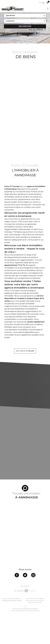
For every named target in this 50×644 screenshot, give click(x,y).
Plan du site (29, 598)
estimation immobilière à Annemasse (24, 330)
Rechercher (25, 26)
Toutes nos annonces (35, 602)
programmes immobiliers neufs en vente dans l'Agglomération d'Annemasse (20, 227)
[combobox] (25, 15)
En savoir (25, 351)
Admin (42, 600)
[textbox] (25, 15)
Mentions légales (39, 598)
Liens (37, 600)
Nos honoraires (30, 600)
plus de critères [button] (37, 29)
